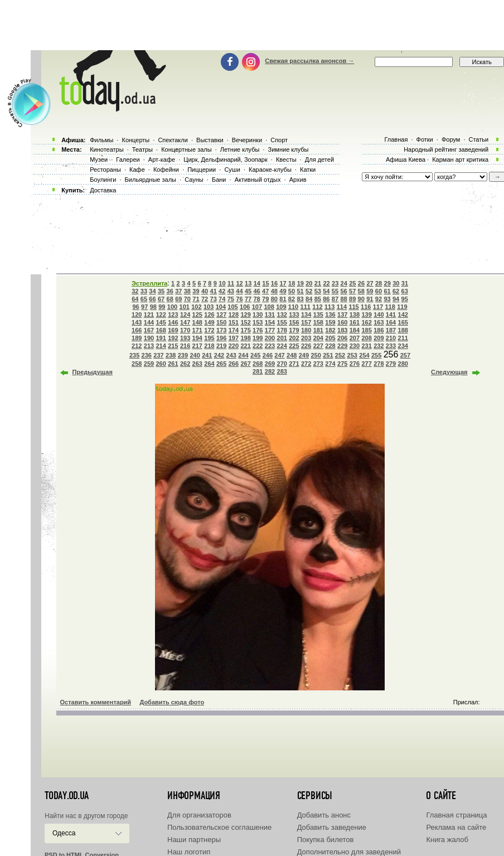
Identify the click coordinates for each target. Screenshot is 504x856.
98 (153, 307)
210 (391, 338)
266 (234, 364)
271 (294, 364)
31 (405, 283)
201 (282, 338)
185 (366, 330)
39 (196, 291)
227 (318, 346)
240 (195, 355)
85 (318, 299)
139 (366, 315)
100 (172, 307)
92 (379, 299)
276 (355, 364)
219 (221, 346)
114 (342, 307)
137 (342, 315)
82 (292, 299)
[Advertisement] (252, 25)
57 (352, 291)
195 (209, 338)
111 (306, 307)
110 (293, 307)
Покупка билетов (326, 840)
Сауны (194, 180)
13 (248, 283)
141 (391, 315)
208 (366, 338)
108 (269, 307)
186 (379, 330)
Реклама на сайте (456, 827)
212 (137, 346)
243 (231, 355)
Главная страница (456, 815)
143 (137, 322)
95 (405, 299)
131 (270, 315)
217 (197, 346)
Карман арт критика (460, 159)
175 (245, 330)
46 (256, 291)
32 (135, 291)
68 (170, 299)
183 (342, 330)
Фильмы (101, 140)
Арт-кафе (162, 159)
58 (361, 291)
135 (318, 315)
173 (221, 330)
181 (318, 330)
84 (309, 299)
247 (279, 355)
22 (326, 283)
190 (149, 338)
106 (245, 307)
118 (390, 307)
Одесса (64, 833)
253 (352, 355)
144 (149, 322)
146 (173, 322)
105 (232, 307)
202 (294, 338)
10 (222, 283)
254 (364, 355)
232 (379, 346)
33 (144, 291)
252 (340, 355)
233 (391, 346)
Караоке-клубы (270, 170)
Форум (451, 139)
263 (197, 364)
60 (379, 291)
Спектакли (173, 140)
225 (294, 346)
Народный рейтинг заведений (446, 149)
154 (270, 322)
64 (135, 299)
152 (245, 322)
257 (405, 355)
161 (355, 322)
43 (231, 291)
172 (209, 330)
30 (396, 283)
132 (282, 315)
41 (214, 291)
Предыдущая (93, 372)
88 (343, 299)
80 (274, 299)
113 (329, 307)
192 (173, 338)
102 (196, 307)
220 (234, 346)
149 (209, 322)
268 (258, 364)
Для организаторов (199, 815)
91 (370, 299)
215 (173, 346)
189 (137, 338)
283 (282, 371)
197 (234, 338)
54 (326, 291)
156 (294, 322)
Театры (142, 149)
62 (396, 291)
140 (379, 315)
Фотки (425, 139)
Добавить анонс (324, 815)
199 (258, 338)
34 (152, 291)
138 (355, 315)
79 (265, 299)
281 (258, 371)
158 (318, 322)
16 (274, 283)
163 (379, 322)
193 (185, 338)
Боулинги (103, 180)
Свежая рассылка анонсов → (309, 61)
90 (361, 299)
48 (274, 291)
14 (257, 283)
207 (355, 338)
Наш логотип (189, 852)
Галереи (128, 159)
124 (185, 315)
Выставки (210, 140)
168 (161, 330)
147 (185, 322)
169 (173, 330)
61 (387, 291)
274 (330, 364)
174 (234, 330)
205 (330, 338)
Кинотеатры (106, 149)
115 (353, 307)
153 (258, 322)
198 (245, 338)
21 (318, 283)
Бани (219, 180)
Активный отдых (258, 180)
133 (294, 315)
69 (178, 299)
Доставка (103, 190)
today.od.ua (67, 796)
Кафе (137, 170)
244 (243, 355)
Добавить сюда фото (172, 702)
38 (187, 291)
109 (281, 307)
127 (221, 315)
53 (318, 291)
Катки (308, 170)
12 (239, 283)
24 (344, 283)
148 (197, 322)
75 (231, 299)
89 (352, 299)
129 (245, 315)
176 (258, 330)
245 (255, 355)
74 (222, 299)
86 (326, 299)
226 (306, 346)
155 (282, 322)
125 (197, 315)
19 (301, 283)
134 (306, 315)
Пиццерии (202, 170)
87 (335, 299)
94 (396, 299)
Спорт (279, 140)
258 (137, 364)
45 (248, 291)
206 (342, 338)
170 (185, 330)
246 (268, 355)
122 (161, 315)
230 (355, 346)
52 (309, 291)
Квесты (286, 159)
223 (270, 346)
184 (355, 330)
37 (178, 291)
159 (330, 322)
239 (183, 355)
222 (258, 346)
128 (234, 315)
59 (370, 291)
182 (330, 330)
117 (378, 307)
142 (403, 315)
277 (366, 364)
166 (137, 330)
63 (405, 291)
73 (214, 299)
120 (137, 315)
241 (207, 355)
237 (158, 355)
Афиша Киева (406, 159)
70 (187, 299)
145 (161, 322)
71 (196, 299)
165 (403, 322)
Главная (396, 139)
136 (330, 315)
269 (270, 364)
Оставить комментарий (96, 702)
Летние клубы (240, 149)
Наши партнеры (194, 840)
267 (245, 364)
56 (343, 291)
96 (135, 307)
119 (402, 307)
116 (366, 307)
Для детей (319, 159)
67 (161, 299)
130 (258, 315)
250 (316, 355)
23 (335, 283)
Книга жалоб (447, 840)
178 (282, 330)
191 (161, 338)
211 (403, 338)
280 (403, 364)
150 (221, 322)
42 (222, 291)
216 (185, 346)
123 (173, 315)
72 (205, 299)
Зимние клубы (289, 149)
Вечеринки (247, 140)
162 (366, 322)
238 (171, 355)
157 (306, 322)
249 (304, 355)
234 (403, 346)
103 (209, 307)
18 (292, 283)
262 (185, 364)
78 (256, 299)
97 (144, 307)
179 (294, 330)
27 (370, 283)
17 (283, 283)
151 (234, 322)
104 (221, 307)
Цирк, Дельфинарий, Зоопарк (225, 159)
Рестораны (105, 170)
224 (282, 346)
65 (144, 299)
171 (197, 330)
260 (161, 364)
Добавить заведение (332, 827)
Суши (232, 170)
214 (161, 346)
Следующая (449, 372)
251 (328, 355)
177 (270, 330)
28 (379, 283)
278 (379, 364)
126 (209, 315)
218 (209, 346)
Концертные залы (186, 149)
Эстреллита (149, 283)
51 (300, 291)
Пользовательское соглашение (219, 827)
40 (205, 291)
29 (387, 283)
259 (149, 364)
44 (239, 291)
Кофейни (166, 170)
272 (306, 364)
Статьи (479, 139)
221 (245, 346)
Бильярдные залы (151, 180)
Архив (298, 180)
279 (391, 364)
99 (162, 307)
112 (317, 307)
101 (185, 307)
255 (376, 355)
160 (342, 322)
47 (265, 291)
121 (149, 315)
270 (282, 364)
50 (292, 291)
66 (152, 299)
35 (161, 291)
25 (352, 283)
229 (342, 346)
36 (170, 291)
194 (197, 338)
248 (292, 355)
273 (318, 364)
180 (306, 330)
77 (248, 299)
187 (391, 330)
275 (342, 364)
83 (300, 299)
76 (239, 299)
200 (270, 338)
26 (361, 283)
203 (306, 338)
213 (149, 346)
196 (221, 338)
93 (387, 299)
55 (335, 291)
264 (209, 364)
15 (265, 283)
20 (309, 283)
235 (134, 355)
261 (173, 364)
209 (379, 338)
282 (270, 371)
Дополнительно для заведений (349, 852)
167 (149, 330)
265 (221, 364)
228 (330, 346)
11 (231, 283)
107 (257, 307)
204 (318, 338)
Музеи (99, 159)
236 (147, 355)
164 (391, 322)
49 (283, 291)
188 (403, 330)
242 (219, 355)
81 (283, 299)
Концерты (135, 140)
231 (366, 346)
